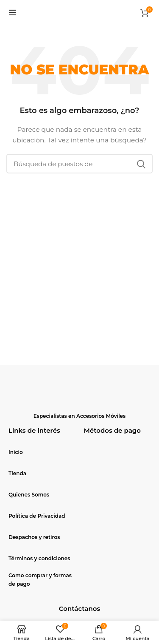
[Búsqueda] (79, 164)
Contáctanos (79, 609)
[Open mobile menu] (12, 13)
